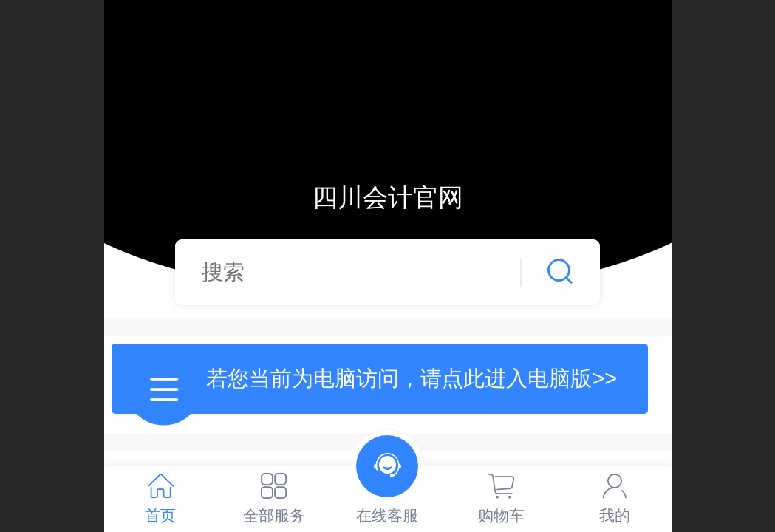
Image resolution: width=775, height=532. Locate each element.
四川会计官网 (388, 198)
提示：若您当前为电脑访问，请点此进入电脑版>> (379, 378)
